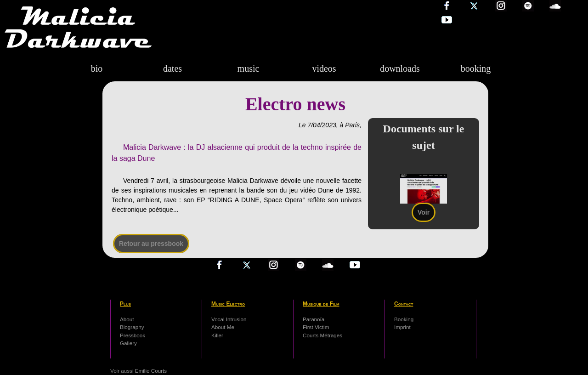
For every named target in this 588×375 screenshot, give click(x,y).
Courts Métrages (322, 335)
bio (97, 68)
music (249, 68)
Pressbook (133, 335)
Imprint (402, 327)
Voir (424, 212)
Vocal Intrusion (229, 319)
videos (324, 68)
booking (476, 68)
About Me (223, 327)
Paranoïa (314, 319)
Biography (132, 327)
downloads (400, 68)
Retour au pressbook (151, 244)
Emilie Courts (151, 371)
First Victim (316, 327)
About (127, 319)
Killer (217, 335)
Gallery (128, 343)
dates (172, 68)
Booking (404, 319)
